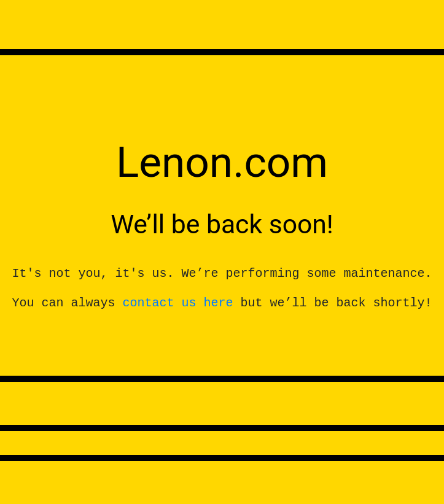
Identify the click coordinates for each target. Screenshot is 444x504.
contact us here (177, 303)
